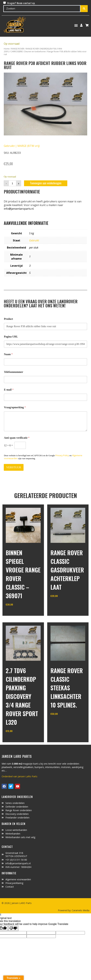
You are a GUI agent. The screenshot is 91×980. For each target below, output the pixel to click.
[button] (76, 25)
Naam (8, 354)
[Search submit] (84, 9)
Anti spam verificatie (17, 438)
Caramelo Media (80, 910)
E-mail (9, 390)
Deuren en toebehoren (35, 52)
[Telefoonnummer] (45, 380)
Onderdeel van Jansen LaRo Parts (19, 776)
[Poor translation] (13, 928)
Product (8, 319)
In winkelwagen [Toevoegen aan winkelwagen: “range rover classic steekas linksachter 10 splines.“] (63, 722)
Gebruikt (34, 240)
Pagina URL (11, 337)
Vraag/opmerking (15, 407)
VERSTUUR (14, 467)
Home (7, 49)
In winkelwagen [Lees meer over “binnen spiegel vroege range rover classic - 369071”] (18, 613)
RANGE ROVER (18, 49)
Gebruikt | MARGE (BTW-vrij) (22, 146)
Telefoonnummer (14, 372)
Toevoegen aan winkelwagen (46, 183)
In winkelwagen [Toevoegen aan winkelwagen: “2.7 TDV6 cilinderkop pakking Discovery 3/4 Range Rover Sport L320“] (18, 739)
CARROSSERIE (17, 52)
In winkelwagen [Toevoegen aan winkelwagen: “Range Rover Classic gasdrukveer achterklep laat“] (63, 604)
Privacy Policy (62, 455)
